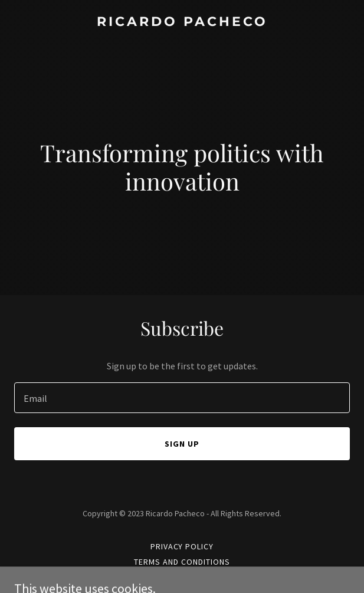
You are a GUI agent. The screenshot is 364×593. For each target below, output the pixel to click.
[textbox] (182, 398)
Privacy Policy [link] (182, 546)
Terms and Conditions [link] (182, 562)
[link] (182, 22)
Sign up (182, 444)
